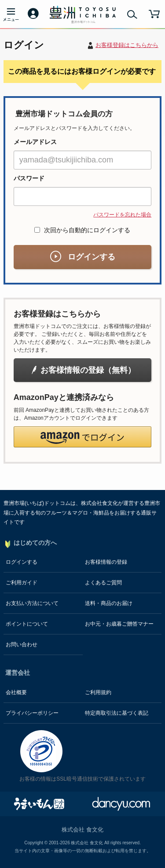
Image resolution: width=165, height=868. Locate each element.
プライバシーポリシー (32, 713)
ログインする (83, 257)
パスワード (29, 178)
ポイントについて (27, 624)
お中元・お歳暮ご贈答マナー (119, 624)
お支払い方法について (32, 603)
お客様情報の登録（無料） (83, 370)
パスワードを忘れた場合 (122, 215)
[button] (82, 437)
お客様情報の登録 (106, 562)
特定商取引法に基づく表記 (117, 713)
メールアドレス (35, 142)
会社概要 (16, 692)
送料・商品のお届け (109, 603)
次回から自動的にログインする (83, 230)
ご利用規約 (98, 692)
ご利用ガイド (22, 583)
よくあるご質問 (103, 583)
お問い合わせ (22, 645)
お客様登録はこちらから (127, 45)
